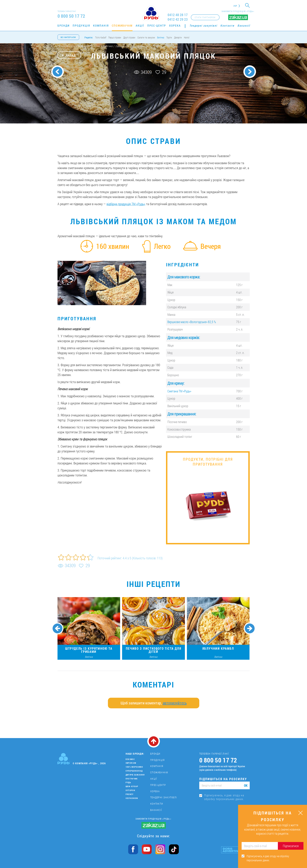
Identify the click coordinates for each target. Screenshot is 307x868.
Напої (187, 37)
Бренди (64, 25)
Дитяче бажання (135, 775)
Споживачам (122, 25)
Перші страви (115, 37)
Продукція (81, 25)
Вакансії (244, 25)
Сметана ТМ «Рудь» (179, 391)
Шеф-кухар (132, 786)
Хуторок (130, 790)
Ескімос (130, 759)
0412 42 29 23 (178, 19)
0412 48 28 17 (178, 15)
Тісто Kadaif (101, 37)
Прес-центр (157, 25)
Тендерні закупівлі (203, 25)
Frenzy (130, 794)
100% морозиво (134, 767)
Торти (169, 37)
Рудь (128, 782)
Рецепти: (89, 37)
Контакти (227, 25)
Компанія (101, 25)
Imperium (131, 763)
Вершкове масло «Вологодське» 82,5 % (192, 322)
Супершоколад (134, 771)
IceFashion (132, 798)
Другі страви (129, 37)
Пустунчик (132, 779)
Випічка (161, 37)
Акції (140, 25)
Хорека (175, 25)
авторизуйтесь (175, 703)
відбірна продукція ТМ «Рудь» (126, 204)
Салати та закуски (146, 37)
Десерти (178, 37)
